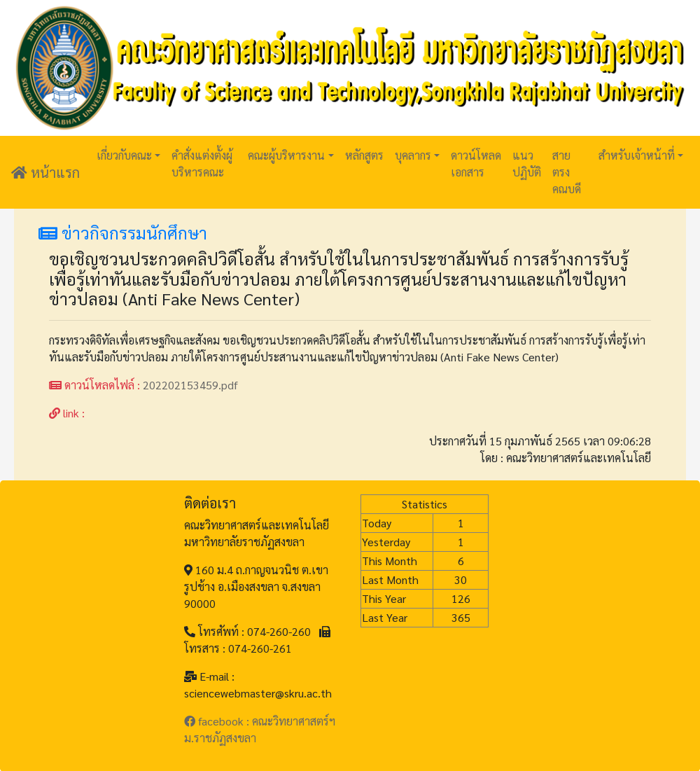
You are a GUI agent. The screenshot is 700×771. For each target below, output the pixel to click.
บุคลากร (413, 155)
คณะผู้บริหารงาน (286, 155)
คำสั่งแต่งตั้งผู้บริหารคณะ (202, 164)
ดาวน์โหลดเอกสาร (476, 164)
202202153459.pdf (190, 385)
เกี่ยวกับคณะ (124, 155)
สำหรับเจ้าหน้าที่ (637, 155)
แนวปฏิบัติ (527, 164)
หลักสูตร (364, 155)
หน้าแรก (45, 172)
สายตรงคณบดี (567, 172)
